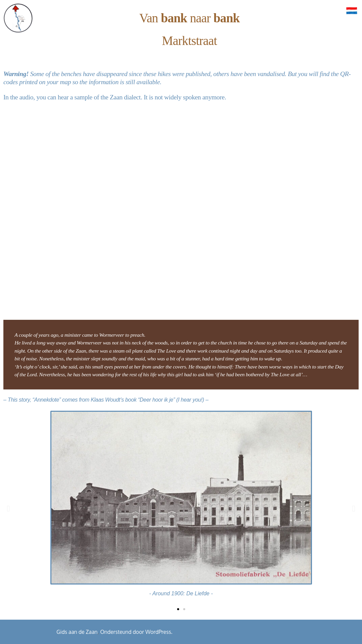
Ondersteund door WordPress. (136, 632)
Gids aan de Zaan (77, 632)
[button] (8, 508)
